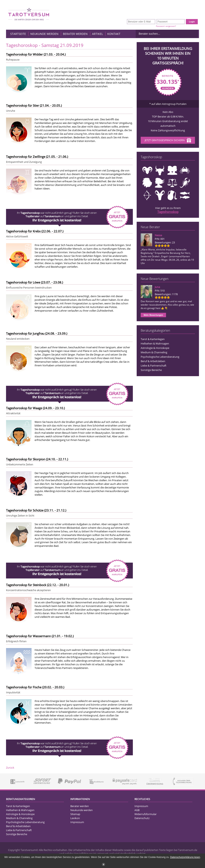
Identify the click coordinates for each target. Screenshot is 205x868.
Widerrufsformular (146, 814)
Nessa (158, 235)
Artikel (97, 34)
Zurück (10, 768)
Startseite (18, 34)
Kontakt (114, 34)
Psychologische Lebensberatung (160, 357)
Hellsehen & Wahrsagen (155, 343)
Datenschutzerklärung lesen (185, 857)
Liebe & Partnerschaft (154, 366)
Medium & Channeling (154, 352)
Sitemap (75, 814)
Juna (157, 287)
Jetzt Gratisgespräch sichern (168, 141)
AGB (137, 810)
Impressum (77, 822)
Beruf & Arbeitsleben (153, 361)
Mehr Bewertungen (153, 315)
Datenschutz (142, 818)
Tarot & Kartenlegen (153, 339)
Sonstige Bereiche (151, 370)
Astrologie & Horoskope (155, 348)
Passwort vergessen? (166, 26)
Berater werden (75, 34)
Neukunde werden (44, 34)
